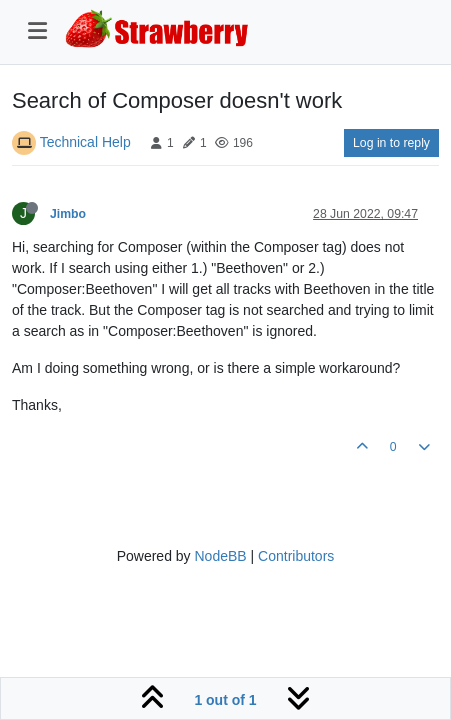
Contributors (296, 556)
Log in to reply (391, 143)
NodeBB (220, 556)
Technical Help (85, 142)
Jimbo (68, 214)
